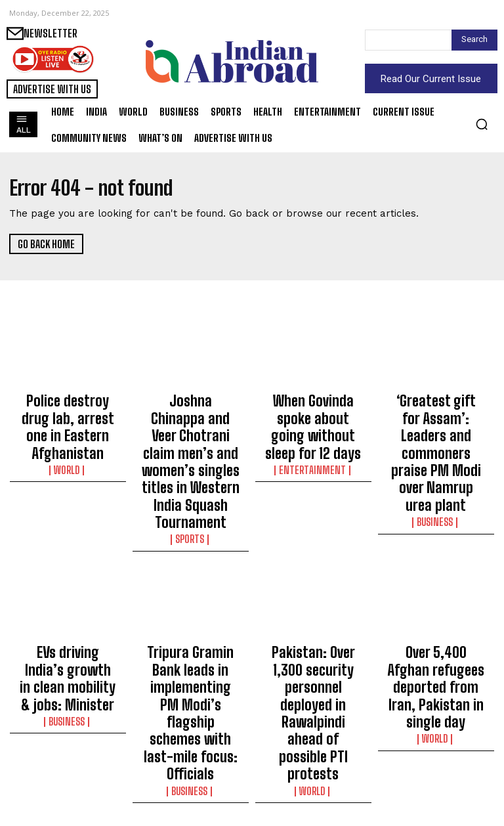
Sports (190, 471)
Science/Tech (436, 802)
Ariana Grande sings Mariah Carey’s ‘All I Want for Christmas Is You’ (68, 770)
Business (436, 460)
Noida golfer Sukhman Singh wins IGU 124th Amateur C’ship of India (313, 770)
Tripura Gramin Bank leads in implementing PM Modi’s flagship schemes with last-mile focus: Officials (191, 605)
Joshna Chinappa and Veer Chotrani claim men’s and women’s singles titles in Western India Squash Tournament (191, 428)
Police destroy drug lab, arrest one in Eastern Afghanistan (68, 410)
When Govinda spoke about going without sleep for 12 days (313, 410)
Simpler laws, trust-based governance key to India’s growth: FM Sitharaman (191, 770)
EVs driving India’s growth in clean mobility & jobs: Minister (68, 599)
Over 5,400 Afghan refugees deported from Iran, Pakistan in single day (436, 599)
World (68, 436)
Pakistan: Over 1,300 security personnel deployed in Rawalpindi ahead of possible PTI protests (313, 605)
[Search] (474, 40)
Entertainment (313, 436)
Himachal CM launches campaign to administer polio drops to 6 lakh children (436, 770)
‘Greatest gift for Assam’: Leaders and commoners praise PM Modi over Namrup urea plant (436, 422)
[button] (482, 124)
